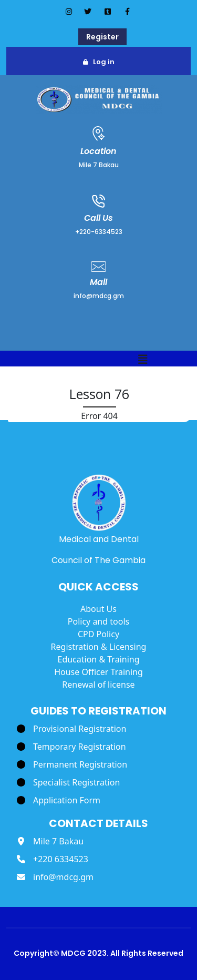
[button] (143, 360)
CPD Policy (98, 634)
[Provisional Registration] (71, 729)
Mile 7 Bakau (99, 165)
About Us (98, 609)
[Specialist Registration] (68, 782)
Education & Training (98, 659)
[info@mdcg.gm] (55, 877)
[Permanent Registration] (72, 764)
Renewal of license (98, 685)
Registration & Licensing (99, 647)
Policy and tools (98, 621)
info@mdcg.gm (99, 296)
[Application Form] (59, 800)
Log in (104, 62)
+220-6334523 (99, 232)
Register (102, 37)
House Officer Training (98, 672)
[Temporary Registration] (71, 747)
